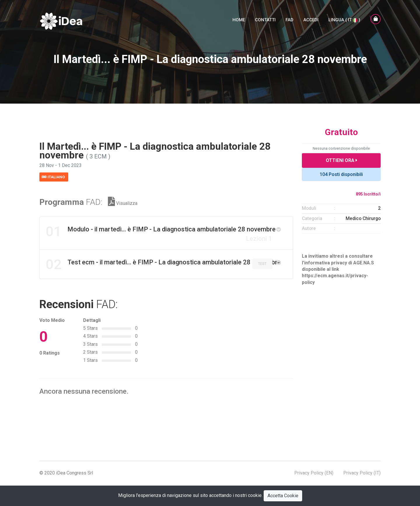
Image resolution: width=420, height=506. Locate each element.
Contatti (265, 22)
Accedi (311, 22)
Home (239, 22)
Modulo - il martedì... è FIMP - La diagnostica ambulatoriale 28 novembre (161, 232)
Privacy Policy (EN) (314, 473)
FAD (289, 22)
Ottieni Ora (341, 160)
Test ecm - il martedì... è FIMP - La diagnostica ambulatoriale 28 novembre (164, 264)
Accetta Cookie (283, 496)
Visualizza (123, 203)
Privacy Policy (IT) (362, 473)
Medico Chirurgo (363, 218)
